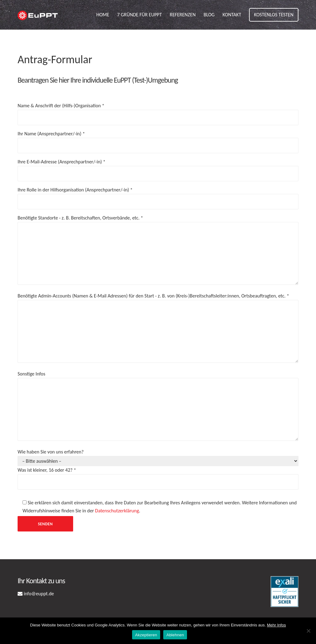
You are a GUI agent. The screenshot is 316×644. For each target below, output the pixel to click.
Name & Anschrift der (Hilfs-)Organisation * (158, 112)
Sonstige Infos (158, 406)
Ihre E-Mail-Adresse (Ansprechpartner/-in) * (158, 168)
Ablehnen (175, 635)
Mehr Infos (276, 625)
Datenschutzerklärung (117, 511)
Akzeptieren (146, 635)
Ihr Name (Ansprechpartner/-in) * (158, 140)
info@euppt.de (39, 594)
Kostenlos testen (274, 15)
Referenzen (183, 15)
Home (103, 15)
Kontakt (232, 15)
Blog (209, 15)
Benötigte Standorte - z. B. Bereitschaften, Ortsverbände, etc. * (158, 250)
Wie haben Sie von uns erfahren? (158, 490)
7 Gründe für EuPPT (140, 15)
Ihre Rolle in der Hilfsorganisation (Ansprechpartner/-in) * (158, 196)
